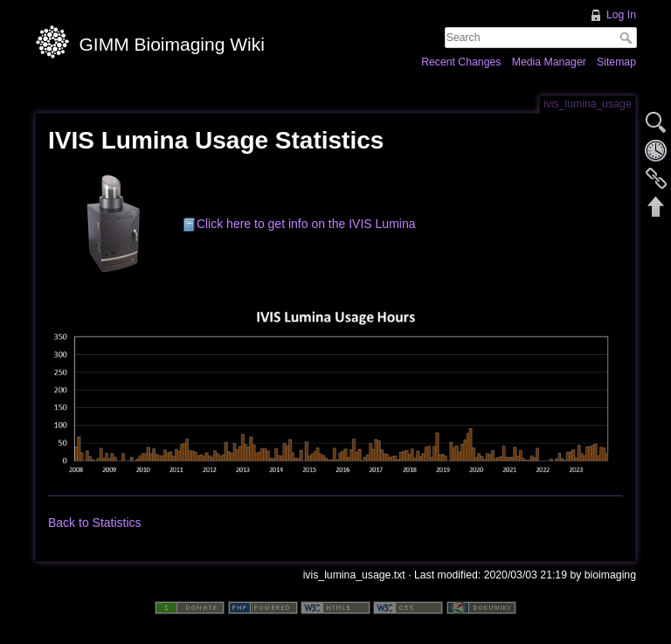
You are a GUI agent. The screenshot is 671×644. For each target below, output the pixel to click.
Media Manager (549, 62)
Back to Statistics (95, 523)
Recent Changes (461, 62)
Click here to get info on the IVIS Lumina (306, 224)
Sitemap (616, 62)
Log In (621, 15)
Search (628, 38)
